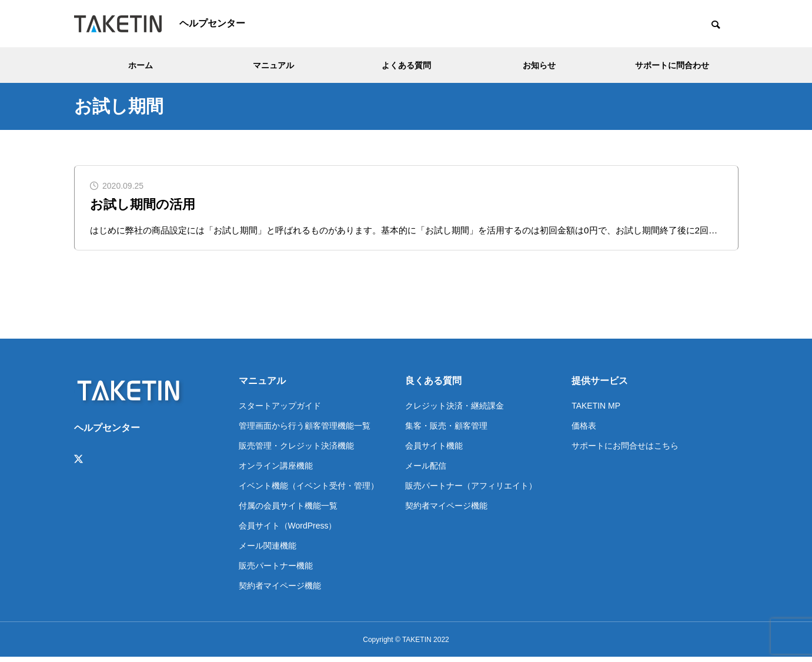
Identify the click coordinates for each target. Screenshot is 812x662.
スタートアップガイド (280, 410)
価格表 (584, 430)
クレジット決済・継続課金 (455, 410)
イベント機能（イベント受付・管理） (309, 490)
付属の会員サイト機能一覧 (288, 510)
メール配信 (426, 470)
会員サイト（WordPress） (288, 530)
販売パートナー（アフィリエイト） (471, 490)
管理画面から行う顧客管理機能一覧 (305, 430)
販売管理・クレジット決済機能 (296, 450)
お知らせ (539, 65)
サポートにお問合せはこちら (625, 450)
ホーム (141, 65)
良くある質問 (433, 385)
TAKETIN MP (596, 410)
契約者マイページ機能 (280, 590)
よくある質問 (406, 65)
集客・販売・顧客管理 (446, 430)
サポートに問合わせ (672, 65)
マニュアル (273, 65)
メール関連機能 (268, 550)
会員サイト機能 (434, 450)
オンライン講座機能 (276, 470)
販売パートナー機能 (276, 570)
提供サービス (600, 385)
